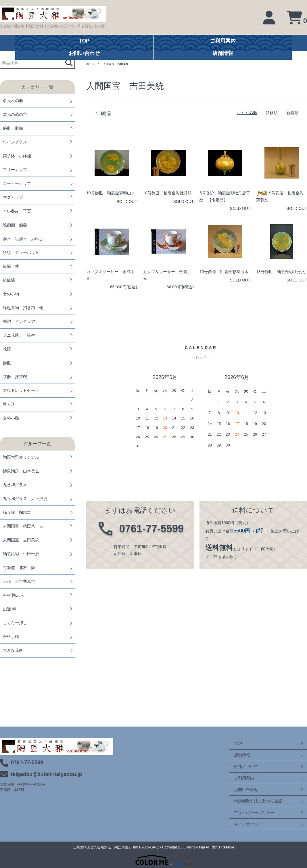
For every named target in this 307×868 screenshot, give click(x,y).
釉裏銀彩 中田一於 (21, 554)
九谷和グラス (15, 485)
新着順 (292, 113)
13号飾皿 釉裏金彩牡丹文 (281, 272)
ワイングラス (15, 142)
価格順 (272, 113)
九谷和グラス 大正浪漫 (25, 499)
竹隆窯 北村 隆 (19, 568)
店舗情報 (237, 755)
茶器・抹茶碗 (15, 377)
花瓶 (7, 349)
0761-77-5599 (27, 762)
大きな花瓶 (13, 650)
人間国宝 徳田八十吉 (23, 526)
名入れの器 (13, 101)
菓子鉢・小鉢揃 (17, 156)
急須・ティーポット (21, 252)
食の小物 (11, 294)
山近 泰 (9, 609)
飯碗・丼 (11, 266)
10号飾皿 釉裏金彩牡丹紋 (167, 193)
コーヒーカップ (17, 183)
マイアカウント (243, 824)
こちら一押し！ (17, 623)
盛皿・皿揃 (13, 128)
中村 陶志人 (14, 595)
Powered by (153, 860)
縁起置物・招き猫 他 (23, 308)
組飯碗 (9, 280)
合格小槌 (11, 418)
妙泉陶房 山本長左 (21, 471)
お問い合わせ (241, 790)
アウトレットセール (21, 390)
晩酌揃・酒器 (15, 225)
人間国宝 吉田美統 (21, 540)
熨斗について (241, 767)
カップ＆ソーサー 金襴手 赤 (168, 275)
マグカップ (13, 197)
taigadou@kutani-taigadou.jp (47, 774)
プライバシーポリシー (250, 813)
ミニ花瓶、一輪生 (19, 335)
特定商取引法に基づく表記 (254, 801)
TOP (234, 744)
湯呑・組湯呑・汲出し (23, 239)
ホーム (91, 64)
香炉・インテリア (19, 321)
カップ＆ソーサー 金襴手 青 (112, 275)
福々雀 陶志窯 (17, 512)
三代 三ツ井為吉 (19, 581)
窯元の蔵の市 (15, 114)
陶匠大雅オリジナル (21, 457)
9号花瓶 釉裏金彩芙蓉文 (280, 196)
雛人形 (9, 404)
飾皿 (7, 363)
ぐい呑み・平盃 (17, 211)
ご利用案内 (239, 778)
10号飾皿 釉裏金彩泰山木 (111, 193)
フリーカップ (15, 170)
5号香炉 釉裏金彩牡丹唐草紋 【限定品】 (225, 196)
